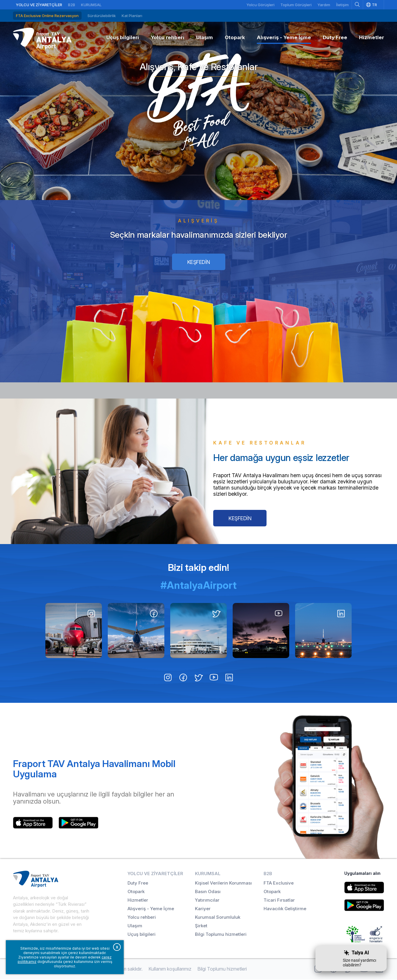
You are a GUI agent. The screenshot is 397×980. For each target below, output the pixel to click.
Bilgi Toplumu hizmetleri (221, 935)
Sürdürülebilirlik (102, 16)
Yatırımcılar (207, 901)
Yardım (324, 5)
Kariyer (203, 909)
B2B (72, 5)
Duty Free (138, 884)
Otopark (136, 892)
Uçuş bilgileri (142, 935)
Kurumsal (91, 5)
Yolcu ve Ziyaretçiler (39, 5)
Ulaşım (135, 926)
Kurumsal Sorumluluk (218, 918)
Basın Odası (208, 892)
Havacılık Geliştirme (285, 909)
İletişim (342, 5)
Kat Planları (132, 16)
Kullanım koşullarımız (170, 969)
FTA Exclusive (279, 884)
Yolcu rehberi (142, 918)
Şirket (201, 926)
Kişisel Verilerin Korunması (223, 884)
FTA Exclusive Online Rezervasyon (47, 16)
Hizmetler (138, 901)
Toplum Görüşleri (296, 5)
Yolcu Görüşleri (260, 5)
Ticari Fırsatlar (279, 901)
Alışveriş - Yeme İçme (151, 909)
